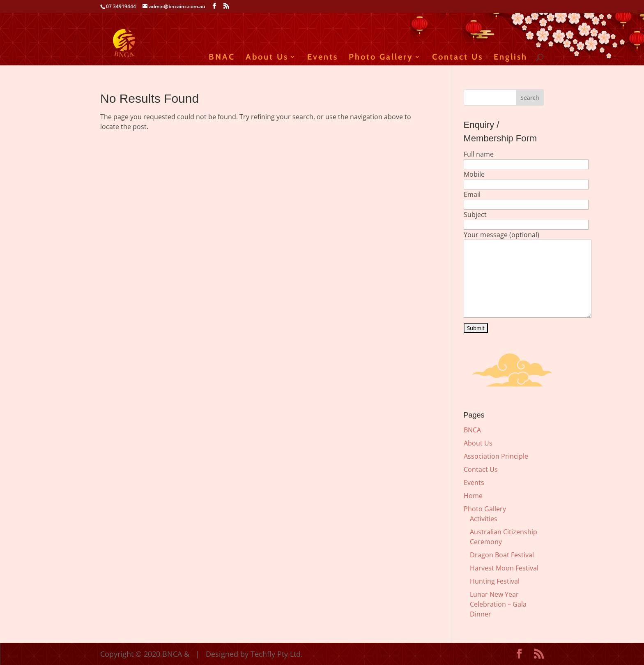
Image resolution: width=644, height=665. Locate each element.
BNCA (472, 430)
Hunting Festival (495, 581)
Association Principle (496, 456)
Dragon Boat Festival (502, 555)
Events (323, 58)
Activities (484, 519)
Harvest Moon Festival (504, 568)
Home (473, 496)
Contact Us (458, 58)
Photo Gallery (381, 58)
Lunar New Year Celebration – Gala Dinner (498, 604)
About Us (267, 58)
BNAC (222, 58)
